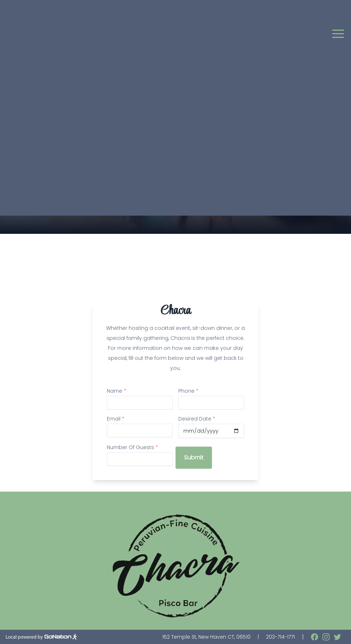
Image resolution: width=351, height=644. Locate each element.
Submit (194, 457)
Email (116, 419)
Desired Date (197, 419)
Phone (188, 391)
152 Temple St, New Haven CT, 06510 (206, 637)
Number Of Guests (132, 447)
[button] (338, 34)
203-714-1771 (280, 637)
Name (117, 391)
